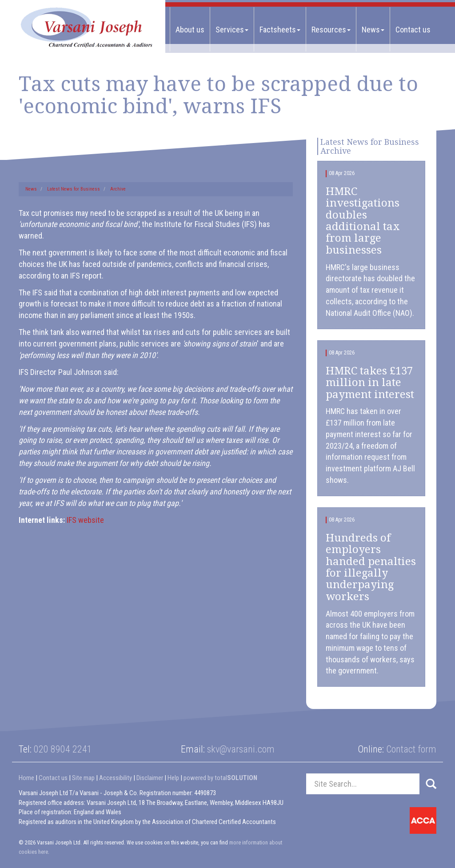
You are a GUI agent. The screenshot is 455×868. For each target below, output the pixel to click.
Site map (83, 778)
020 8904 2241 (63, 749)
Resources (331, 30)
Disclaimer (150, 778)
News (373, 30)
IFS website (85, 520)
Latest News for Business (74, 189)
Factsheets (280, 30)
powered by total (220, 778)
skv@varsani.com (241, 749)
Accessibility (116, 778)
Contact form (411, 749)
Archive (118, 189)
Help (173, 778)
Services (232, 30)
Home (26, 778)
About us (190, 30)
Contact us (413, 30)
